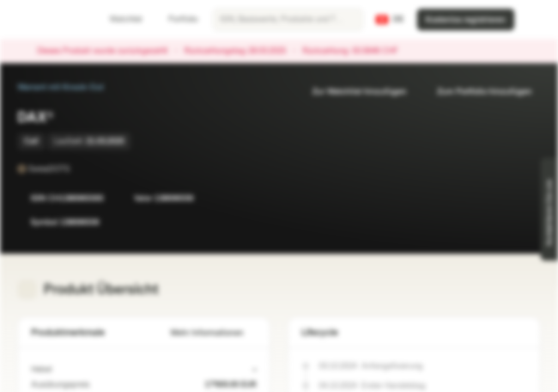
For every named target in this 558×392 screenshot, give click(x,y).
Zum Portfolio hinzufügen (478, 92)
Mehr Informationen (214, 333)
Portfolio (177, 19)
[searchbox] (288, 20)
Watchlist (119, 19)
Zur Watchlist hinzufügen (353, 92)
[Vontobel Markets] (47, 20)
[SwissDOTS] (77, 169)
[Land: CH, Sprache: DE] (390, 20)
